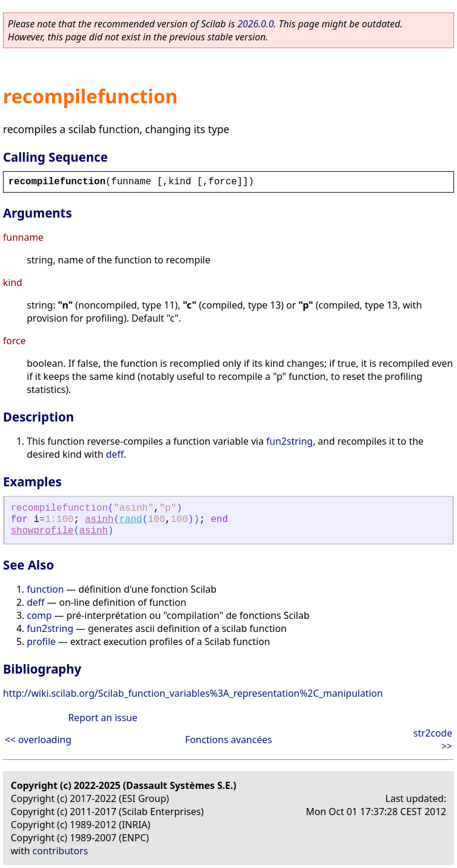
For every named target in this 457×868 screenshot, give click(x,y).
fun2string (289, 441)
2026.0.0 (256, 24)
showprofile (42, 531)
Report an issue (103, 718)
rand (131, 520)
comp (39, 615)
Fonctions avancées (228, 740)
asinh (99, 520)
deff (115, 454)
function (45, 589)
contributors (60, 851)
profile (41, 641)
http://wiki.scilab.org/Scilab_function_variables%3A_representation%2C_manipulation (193, 693)
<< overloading (38, 740)
